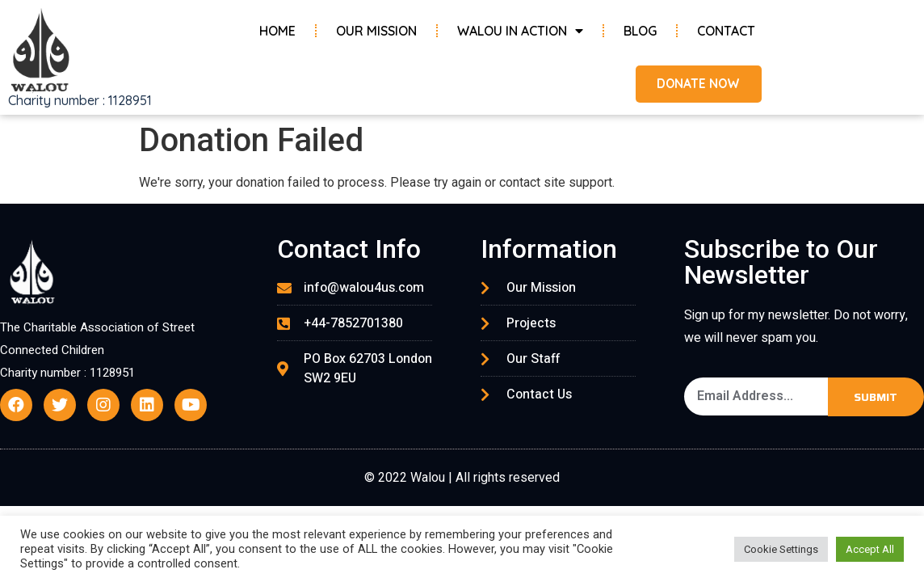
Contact (726, 31)
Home (277, 31)
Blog (640, 31)
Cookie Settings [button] (781, 549)
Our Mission (376, 31)
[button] (693, 84)
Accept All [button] (870, 549)
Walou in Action (520, 31)
